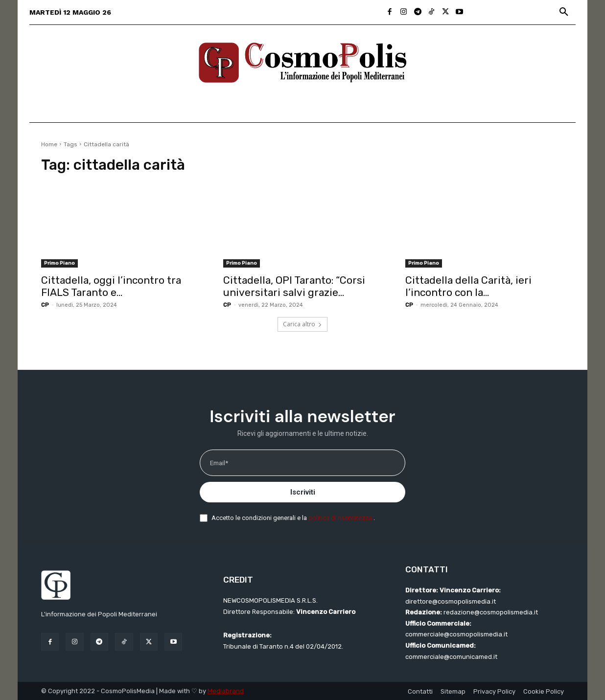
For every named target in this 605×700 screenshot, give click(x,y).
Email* (219, 463)
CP (45, 305)
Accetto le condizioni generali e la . (293, 518)
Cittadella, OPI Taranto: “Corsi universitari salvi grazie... (294, 286)
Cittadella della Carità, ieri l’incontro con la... (468, 286)
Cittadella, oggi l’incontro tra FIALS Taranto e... (111, 286)
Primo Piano (59, 263)
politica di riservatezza (341, 518)
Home (49, 144)
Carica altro (302, 324)
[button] (564, 12)
